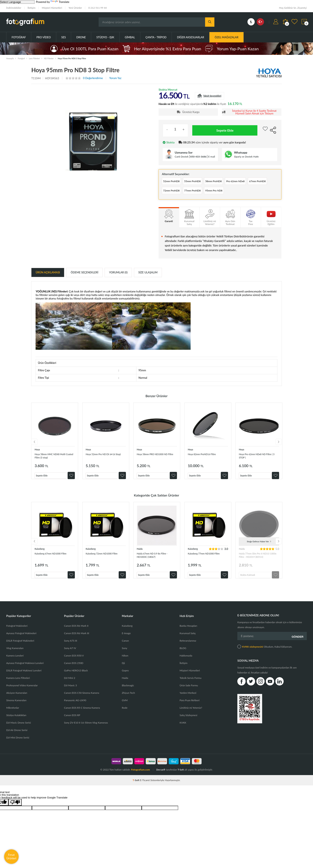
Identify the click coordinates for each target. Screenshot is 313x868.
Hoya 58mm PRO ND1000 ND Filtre (156, 458)
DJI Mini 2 (70, 684)
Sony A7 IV (70, 654)
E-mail (212, 157)
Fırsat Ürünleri (11, 857)
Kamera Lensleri (15, 662)
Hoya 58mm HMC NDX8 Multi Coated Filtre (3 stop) (54, 458)
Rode (125, 714)
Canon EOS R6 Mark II (76, 632)
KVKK (183, 729)
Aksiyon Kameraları (17, 699)
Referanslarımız (188, 647)
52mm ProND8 (174, 182)
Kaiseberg (40, 553)
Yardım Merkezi (188, 699)
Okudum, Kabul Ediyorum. (265, 652)
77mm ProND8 (225, 192)
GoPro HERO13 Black (76, 677)
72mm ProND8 (200, 192)
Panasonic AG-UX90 (75, 706)
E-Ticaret (145, 786)
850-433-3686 (198, 157)
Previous (31, 445)
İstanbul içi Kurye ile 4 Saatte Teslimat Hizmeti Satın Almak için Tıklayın (254, 112)
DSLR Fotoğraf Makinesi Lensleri (24, 677)
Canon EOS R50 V (74, 662)
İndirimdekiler (14, 8)
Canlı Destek (182, 157)
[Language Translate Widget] (17, 2)
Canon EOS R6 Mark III (77, 639)
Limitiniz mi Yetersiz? (191, 714)
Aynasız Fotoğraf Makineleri (21, 639)
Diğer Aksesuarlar (191, 37)
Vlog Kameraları (15, 654)
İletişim (32, 8)
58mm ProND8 (225, 182)
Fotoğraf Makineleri (17, 632)
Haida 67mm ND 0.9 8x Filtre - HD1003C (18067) (156, 559)
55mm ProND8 (200, 182)
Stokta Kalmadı (250, 578)
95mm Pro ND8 (252, 192)
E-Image (126, 639)
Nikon (125, 662)
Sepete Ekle (225, 130)
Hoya (38, 451)
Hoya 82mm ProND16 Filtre (205, 456)
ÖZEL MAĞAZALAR (226, 37)
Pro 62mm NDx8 (252, 182)
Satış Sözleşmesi (188, 721)
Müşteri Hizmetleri (52, 8)
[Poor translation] (15, 808)
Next (282, 445)
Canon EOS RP (72, 721)
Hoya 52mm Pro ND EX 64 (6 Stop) (104, 458)
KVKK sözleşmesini (253, 652)
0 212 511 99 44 (97, 8)
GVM (125, 706)
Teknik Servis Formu (191, 684)
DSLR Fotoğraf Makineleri (20, 647)
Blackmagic (128, 692)
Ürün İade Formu (189, 692)
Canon (125, 647)
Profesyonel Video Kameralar (22, 692)
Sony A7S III (71, 647)
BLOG (183, 654)
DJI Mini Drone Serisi (18, 744)
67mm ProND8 (174, 192)
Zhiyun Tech (128, 699)
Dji (123, 669)
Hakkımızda (186, 662)
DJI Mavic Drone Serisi (19, 729)
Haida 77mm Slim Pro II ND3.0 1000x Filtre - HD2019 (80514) (259, 559)
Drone (81, 37)
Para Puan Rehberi (190, 706)
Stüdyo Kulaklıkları (16, 721)
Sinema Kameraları (16, 706)
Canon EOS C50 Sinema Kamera (82, 699)
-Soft (136, 786)
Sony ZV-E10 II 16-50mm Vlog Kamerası (86, 729)
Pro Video (44, 37)
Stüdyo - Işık (105, 37)
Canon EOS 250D (74, 669)
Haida (140, 553)
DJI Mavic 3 (70, 692)
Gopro (125, 677)
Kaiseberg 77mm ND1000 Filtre (204, 559)
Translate (60, 2)
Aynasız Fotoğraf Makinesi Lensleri (25, 669)
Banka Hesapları (188, 632)
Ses (64, 37)
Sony (124, 654)
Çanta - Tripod (156, 37)
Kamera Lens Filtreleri (18, 684)
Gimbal (130, 37)
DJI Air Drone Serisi (17, 736)
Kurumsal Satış (188, 639)
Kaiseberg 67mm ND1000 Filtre (51, 559)
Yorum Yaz (115, 78)
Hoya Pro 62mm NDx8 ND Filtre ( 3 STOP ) (256, 458)
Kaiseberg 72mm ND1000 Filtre (102, 559)
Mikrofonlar (13, 714)
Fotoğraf (19, 37)
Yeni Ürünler (75, 8)
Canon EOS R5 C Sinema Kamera (82, 714)
